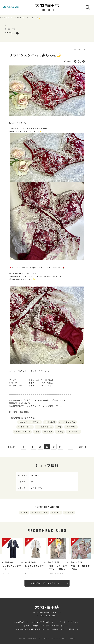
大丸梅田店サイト (21, 622)
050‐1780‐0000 (49, 616)
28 (60, 447)
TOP (2, 18)
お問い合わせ (73, 629)
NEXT (82, 447)
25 (40, 447)
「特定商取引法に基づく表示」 (23, 418)
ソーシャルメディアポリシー (68, 622)
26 (47, 447)
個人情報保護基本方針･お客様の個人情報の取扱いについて (40, 629)
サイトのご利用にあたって (43, 622)
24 (34, 447)
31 (71, 447)
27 (54, 447)
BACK (12, 447)
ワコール (10, 18)
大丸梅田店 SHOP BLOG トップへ (49, 583)
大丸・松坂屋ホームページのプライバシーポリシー (47, 626)
